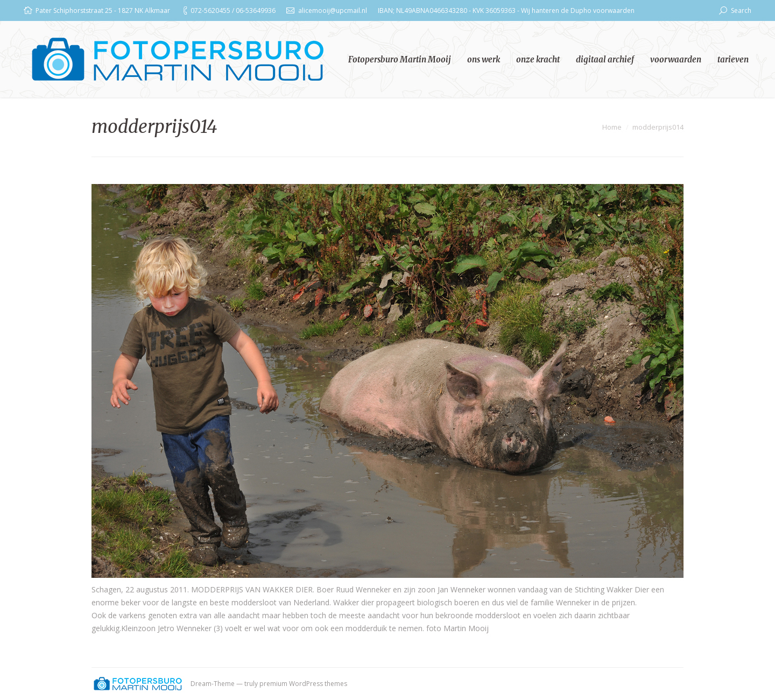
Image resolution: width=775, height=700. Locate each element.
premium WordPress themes (303, 684)
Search (741, 10)
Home (612, 127)
